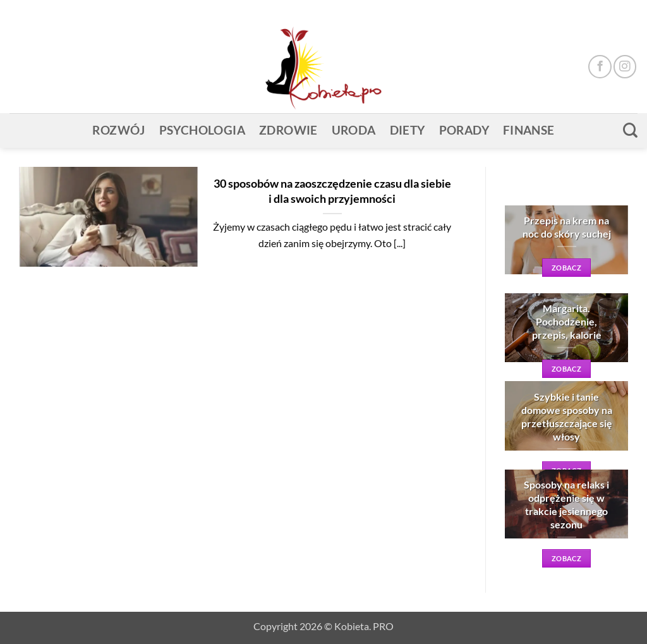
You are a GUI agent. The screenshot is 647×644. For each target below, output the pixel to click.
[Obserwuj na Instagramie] (625, 66)
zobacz (566, 268)
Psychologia (202, 130)
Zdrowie (288, 130)
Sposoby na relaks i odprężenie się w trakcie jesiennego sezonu (566, 504)
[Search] (630, 130)
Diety (408, 130)
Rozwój (118, 130)
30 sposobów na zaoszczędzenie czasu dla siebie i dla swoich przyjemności (332, 191)
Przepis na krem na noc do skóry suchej (567, 227)
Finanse (529, 130)
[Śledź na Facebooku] (600, 66)
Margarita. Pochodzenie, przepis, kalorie (567, 321)
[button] (610, 10)
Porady (464, 130)
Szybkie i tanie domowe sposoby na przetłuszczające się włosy (567, 416)
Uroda (354, 130)
